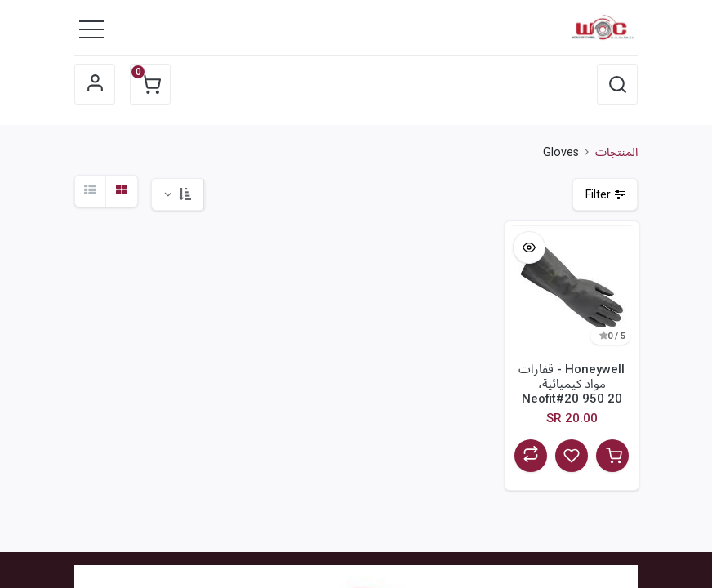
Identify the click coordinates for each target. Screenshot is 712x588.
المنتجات (616, 152)
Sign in (95, 84)
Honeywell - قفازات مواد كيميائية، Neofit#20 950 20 (572, 384)
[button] (617, 84)
